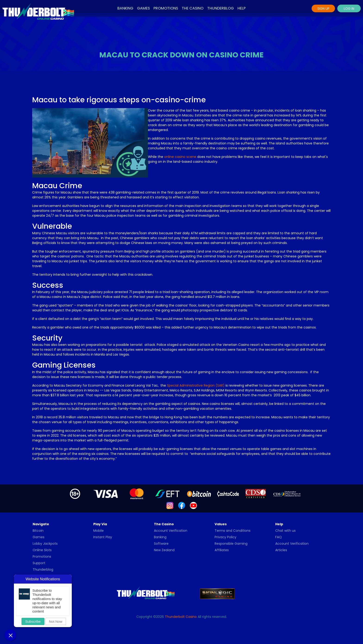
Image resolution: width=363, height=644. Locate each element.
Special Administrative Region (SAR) (196, 385)
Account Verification (171, 531)
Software (161, 544)
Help (242, 8)
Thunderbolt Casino (181, 617)
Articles (281, 550)
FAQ (279, 537)
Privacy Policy (225, 537)
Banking (125, 8)
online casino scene (180, 157)
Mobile (99, 531)
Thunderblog (221, 8)
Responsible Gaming (231, 544)
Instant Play (103, 537)
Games (143, 8)
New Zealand (164, 550)
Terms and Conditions (233, 531)
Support (39, 563)
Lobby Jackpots (45, 544)
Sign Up (323, 9)
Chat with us (285, 531)
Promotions (166, 8)
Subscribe (33, 621)
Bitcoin (38, 531)
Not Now (56, 621)
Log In (349, 9)
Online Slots (42, 550)
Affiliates (222, 550)
